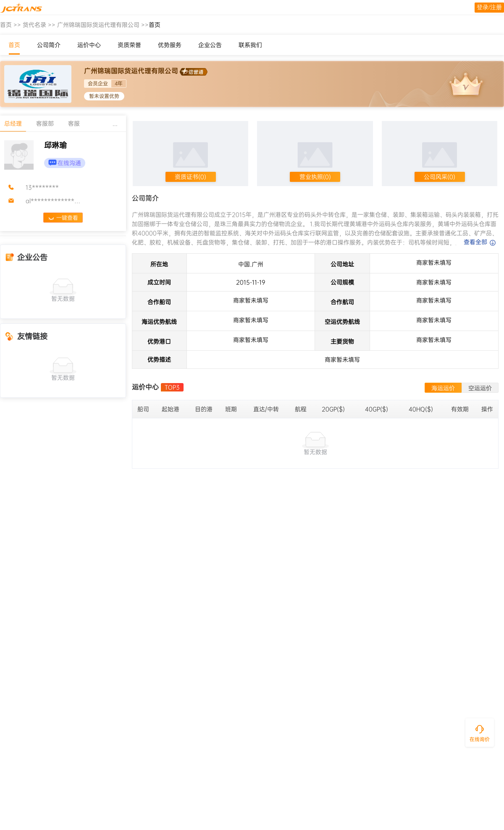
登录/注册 (489, 7)
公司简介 (49, 45)
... (115, 123)
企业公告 (210, 45)
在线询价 (480, 739)
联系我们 (250, 45)
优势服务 (170, 45)
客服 (74, 123)
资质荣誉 (129, 45)
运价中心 (89, 45)
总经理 (13, 123)
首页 (6, 25)
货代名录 (34, 25)
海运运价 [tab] (443, 388)
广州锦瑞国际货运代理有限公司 (98, 25)
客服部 (45, 123)
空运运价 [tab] (480, 388)
